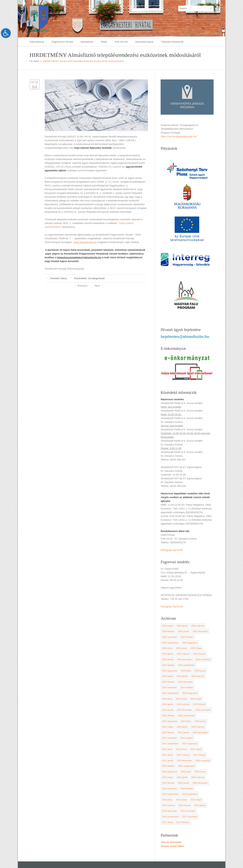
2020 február (184, 761)
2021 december (169, 722)
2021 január (199, 739)
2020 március (168, 761)
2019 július (205, 772)
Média (104, 42)
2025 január (199, 652)
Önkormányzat (37, 42)
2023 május (182, 690)
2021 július (205, 728)
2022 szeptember (170, 706)
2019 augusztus (189, 772)
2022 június (167, 712)
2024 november (187, 657)
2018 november (169, 788)
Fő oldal (34, 61)
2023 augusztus (189, 684)
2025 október (186, 635)
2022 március (168, 717)
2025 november (169, 635)
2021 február (184, 739)
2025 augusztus (189, 641)
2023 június (167, 690)
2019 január (183, 783)
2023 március (168, 695)
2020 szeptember (170, 750)
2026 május (167, 624)
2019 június (167, 777)
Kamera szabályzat (134, 855)
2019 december (169, 766)
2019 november (187, 766)
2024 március (168, 673)
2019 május (182, 777)
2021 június (167, 733)
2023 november (169, 679)
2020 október (204, 744)
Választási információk (172, 42)
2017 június (185, 793)
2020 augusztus (189, 750)
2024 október (204, 657)
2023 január (199, 695)
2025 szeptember (170, 641)
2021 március (168, 739)
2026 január (183, 630)
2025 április (196, 646)
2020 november (187, 744)
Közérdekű (79, 278)
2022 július (205, 706)
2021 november (187, 722)
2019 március (197, 777)
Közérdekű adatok (144, 42)
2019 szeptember (170, 772)
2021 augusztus (189, 728)
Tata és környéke (171, 813)
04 (35, 87)
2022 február (184, 717)
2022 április (196, 712)
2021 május (182, 733)
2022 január (199, 717)
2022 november (187, 701)
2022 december (169, 701)
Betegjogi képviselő (171, 549)
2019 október (204, 766)
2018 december (199, 783)
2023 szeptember (170, 684)
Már (35, 82)
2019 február (168, 783)
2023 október (186, 679)
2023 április (196, 690)
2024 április (196, 668)
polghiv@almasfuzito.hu (183, 851)
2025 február (184, 652)
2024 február (184, 673)
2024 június (167, 668)
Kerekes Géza (58, 278)
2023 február (184, 695)
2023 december (201, 673)
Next (99, 285)
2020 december (169, 744)
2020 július (205, 750)
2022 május (182, 712)
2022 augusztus (189, 706)
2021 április (196, 733)
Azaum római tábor (172, 817)
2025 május (182, 646)
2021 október (204, 722)
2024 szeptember (170, 662)
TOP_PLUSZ (121, 42)
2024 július (205, 662)
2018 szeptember (188, 788)
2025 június (167, 646)
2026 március (197, 624)
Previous (81, 285)
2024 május (182, 668)
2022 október (204, 701)
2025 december (199, 630)
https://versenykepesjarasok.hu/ (178, 136)
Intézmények (87, 42)
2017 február (200, 793)
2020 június (167, 755)
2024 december (169, 657)
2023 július (205, 684)
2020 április (196, 755)
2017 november (169, 793)
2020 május (182, 755)
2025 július (205, 641)
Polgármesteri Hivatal (62, 42)
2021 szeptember (170, 728)
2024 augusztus (189, 662)
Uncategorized (94, 278)
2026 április (182, 624)
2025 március (168, 652)
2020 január (199, 761)
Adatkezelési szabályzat (108, 855)
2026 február (168, 630)
